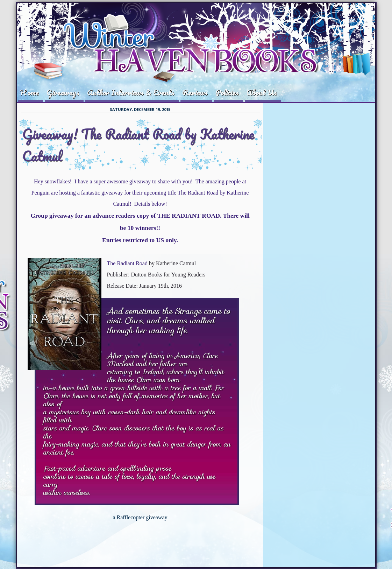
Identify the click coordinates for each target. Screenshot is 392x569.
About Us (262, 92)
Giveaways (63, 92)
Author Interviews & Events (131, 92)
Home (29, 92)
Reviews (195, 92)
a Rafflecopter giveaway (140, 517)
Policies (227, 92)
